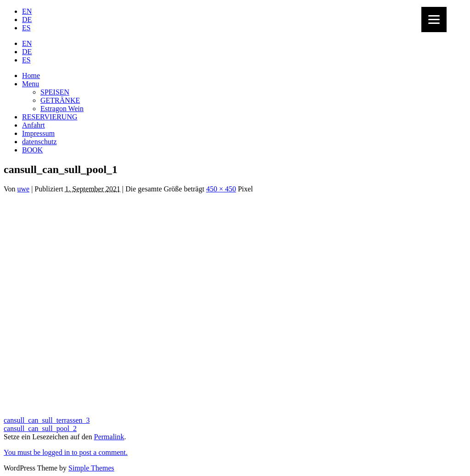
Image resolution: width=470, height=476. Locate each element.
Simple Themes (91, 468)
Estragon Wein (62, 109)
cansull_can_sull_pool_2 (40, 428)
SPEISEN (55, 92)
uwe (24, 189)
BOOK (32, 150)
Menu (31, 84)
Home (31, 76)
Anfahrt (34, 125)
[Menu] (434, 20)
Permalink (109, 437)
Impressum (38, 133)
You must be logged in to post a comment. (66, 452)
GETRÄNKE (60, 100)
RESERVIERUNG (50, 117)
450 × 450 (221, 189)
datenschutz (39, 142)
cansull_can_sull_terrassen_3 (47, 420)
